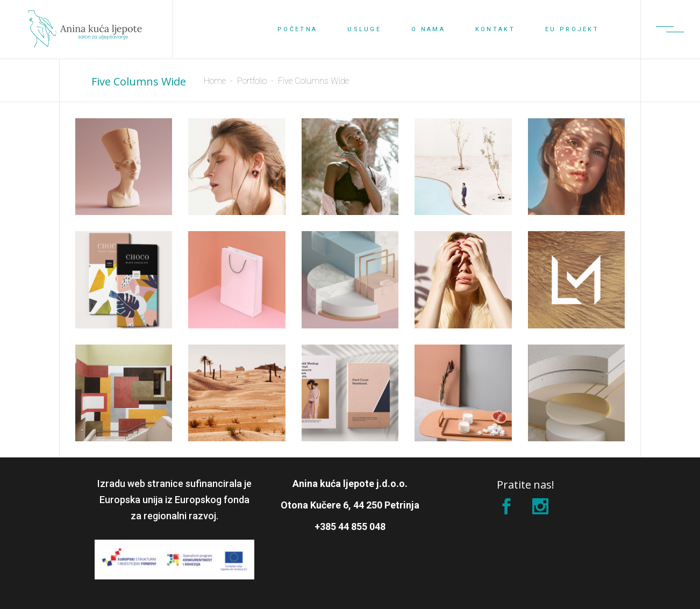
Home (215, 81)
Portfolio (252, 81)
